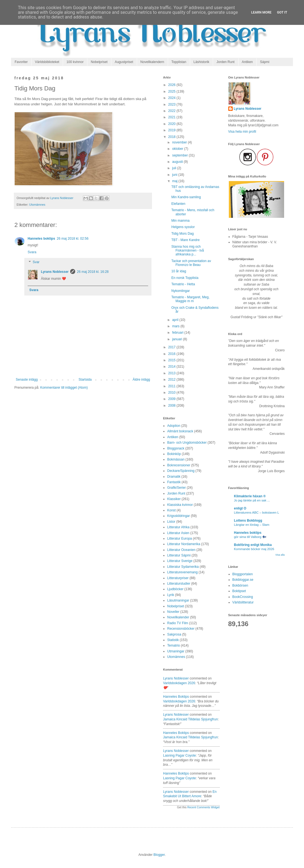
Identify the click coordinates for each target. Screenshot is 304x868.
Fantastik (174, 482)
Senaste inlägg (27, 380)
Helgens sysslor (183, 227)
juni (175, 175)
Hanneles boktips (41, 239)
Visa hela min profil (242, 132)
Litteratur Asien (178, 533)
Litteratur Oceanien (181, 550)
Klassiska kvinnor (180, 505)
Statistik (173, 640)
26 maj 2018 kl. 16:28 (93, 272)
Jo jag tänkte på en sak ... (252, 500)
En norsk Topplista (185, 278)
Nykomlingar (181, 291)
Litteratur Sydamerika (183, 567)
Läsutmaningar (178, 600)
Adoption (174, 426)
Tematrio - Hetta (183, 284)
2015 (172, 360)
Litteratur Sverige (180, 561)
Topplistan (179, 62)
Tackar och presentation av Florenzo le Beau (191, 263)
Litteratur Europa (179, 538)
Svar (36, 262)
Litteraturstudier (179, 584)
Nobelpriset (99, 62)
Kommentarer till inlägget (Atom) (64, 388)
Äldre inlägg (141, 380)
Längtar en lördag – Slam (252, 525)
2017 (172, 347)
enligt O (240, 508)
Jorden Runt (225, 62)
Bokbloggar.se (243, 580)
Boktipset (239, 591)
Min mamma (180, 221)
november (180, 142)
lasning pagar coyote (179, 755)
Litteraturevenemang (182, 572)
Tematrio (174, 645)
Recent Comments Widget (204, 807)
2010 (172, 393)
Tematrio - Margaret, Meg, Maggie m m (190, 299)
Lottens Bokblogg (248, 521)
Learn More (261, 12)
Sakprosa (174, 634)
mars (176, 326)
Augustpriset (124, 62)
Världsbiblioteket (47, 62)
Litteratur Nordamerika (184, 544)
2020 (172, 124)
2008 (172, 406)
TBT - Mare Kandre (185, 240)
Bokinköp (174, 454)
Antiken (247, 62)
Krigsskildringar (179, 516)
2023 (172, 104)
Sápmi (265, 62)
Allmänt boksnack (180, 431)
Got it (282, 12)
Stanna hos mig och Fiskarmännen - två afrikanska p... (188, 251)
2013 (172, 373)
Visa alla (280, 555)
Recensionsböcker (181, 629)
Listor (171, 522)
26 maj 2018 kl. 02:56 (73, 239)
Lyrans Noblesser (55, 272)
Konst (171, 510)
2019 (172, 130)
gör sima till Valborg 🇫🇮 (250, 537)
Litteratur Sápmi (179, 555)
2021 (172, 117)
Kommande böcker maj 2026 (254, 549)
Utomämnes (37, 205)
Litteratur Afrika (178, 527)
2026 (172, 85)
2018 (172, 137)
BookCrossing (243, 597)
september (180, 155)
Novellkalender (178, 617)
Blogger (159, 855)
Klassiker (174, 499)
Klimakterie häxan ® (250, 496)
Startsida (85, 380)
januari (178, 339)
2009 (172, 399)
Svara (32, 252)
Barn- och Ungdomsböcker (187, 443)
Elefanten (178, 204)
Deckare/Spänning (181, 471)
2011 (172, 386)
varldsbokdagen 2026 (179, 683)
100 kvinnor (75, 62)
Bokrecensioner (179, 465)
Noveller (173, 612)
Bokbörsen (240, 585)
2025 (172, 91)
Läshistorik (201, 62)
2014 (172, 367)
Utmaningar (176, 651)
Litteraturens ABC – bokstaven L (257, 513)
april (176, 320)
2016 (172, 354)
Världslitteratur (243, 602)
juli (175, 168)
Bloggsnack (176, 448)
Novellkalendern (152, 62)
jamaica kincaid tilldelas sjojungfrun (190, 719)
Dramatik (174, 477)
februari (178, 333)
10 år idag (179, 271)
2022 (172, 111)
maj (175, 181)
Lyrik (171, 595)
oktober (178, 149)
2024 (172, 98)
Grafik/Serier (176, 488)
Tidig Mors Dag (183, 234)
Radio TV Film (178, 623)
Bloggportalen (243, 574)
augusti (178, 162)
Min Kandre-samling (186, 197)
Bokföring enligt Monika (253, 545)
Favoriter (21, 62)
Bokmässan (176, 459)
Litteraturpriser (178, 578)
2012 (172, 380)
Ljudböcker (175, 589)
